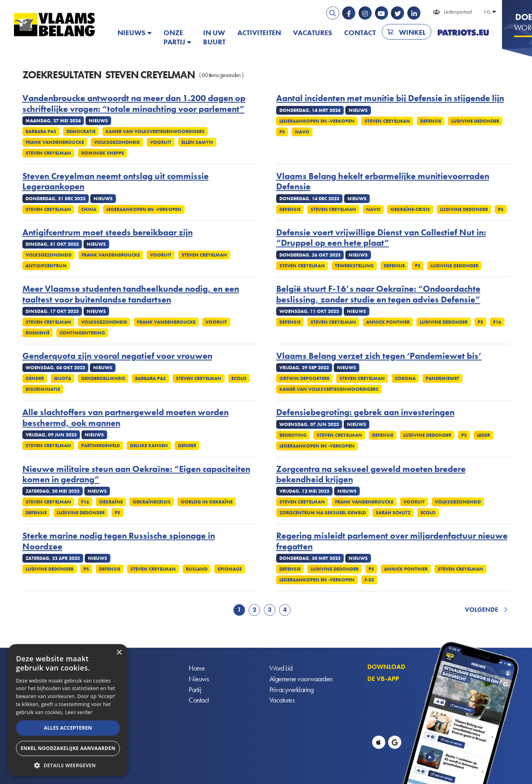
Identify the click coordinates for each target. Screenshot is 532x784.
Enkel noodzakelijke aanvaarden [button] (68, 748)
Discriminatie (43, 389)
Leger (483, 435)
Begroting (293, 435)
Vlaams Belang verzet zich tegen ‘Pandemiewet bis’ (379, 356)
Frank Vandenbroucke (55, 142)
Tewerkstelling (354, 266)
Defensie (431, 121)
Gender (35, 378)
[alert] (68, 710)
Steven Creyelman (48, 153)
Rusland (197, 569)
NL (487, 12)
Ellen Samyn (197, 142)
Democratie (81, 131)
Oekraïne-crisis (410, 209)
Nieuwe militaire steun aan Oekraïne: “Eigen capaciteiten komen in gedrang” (136, 475)
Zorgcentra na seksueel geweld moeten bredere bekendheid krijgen (371, 475)
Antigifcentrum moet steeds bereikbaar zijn (108, 233)
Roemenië (38, 333)
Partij (195, 690)
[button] (68, 765)
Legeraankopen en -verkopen (317, 121)
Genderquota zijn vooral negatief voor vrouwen (117, 356)
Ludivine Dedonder (475, 121)
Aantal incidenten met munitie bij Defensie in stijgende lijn (390, 98)
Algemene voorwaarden (301, 679)
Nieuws (132, 33)
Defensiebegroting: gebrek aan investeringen (365, 412)
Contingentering (82, 333)
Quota (63, 378)
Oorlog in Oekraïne (207, 502)
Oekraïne (111, 502)
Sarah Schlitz (393, 513)
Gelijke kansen (149, 446)
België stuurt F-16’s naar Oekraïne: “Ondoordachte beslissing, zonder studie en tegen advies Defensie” (378, 294)
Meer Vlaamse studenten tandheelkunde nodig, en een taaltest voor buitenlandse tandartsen (131, 294)
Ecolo (239, 378)
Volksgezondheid (117, 142)
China (89, 209)
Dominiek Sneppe (103, 153)
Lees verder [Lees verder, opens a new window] (79, 712)
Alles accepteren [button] (68, 728)
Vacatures (313, 33)
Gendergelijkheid (103, 378)
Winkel (412, 32)
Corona (405, 378)
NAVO (302, 132)
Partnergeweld (101, 446)
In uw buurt (214, 37)
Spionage (230, 569)
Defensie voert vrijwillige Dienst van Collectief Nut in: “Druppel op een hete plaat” (381, 238)
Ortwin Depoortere (304, 378)
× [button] (119, 653)
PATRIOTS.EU (463, 33)
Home (197, 668)
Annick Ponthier (388, 322)
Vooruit (161, 142)
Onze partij (174, 37)
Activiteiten (259, 33)
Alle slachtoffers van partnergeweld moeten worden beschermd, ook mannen (126, 418)
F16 (497, 322)
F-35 (369, 580)
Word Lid (281, 668)
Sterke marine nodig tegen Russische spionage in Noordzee (119, 541)
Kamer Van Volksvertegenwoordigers (155, 131)
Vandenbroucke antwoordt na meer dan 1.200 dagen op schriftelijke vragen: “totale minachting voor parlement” (134, 104)
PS (282, 132)
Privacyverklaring (292, 690)
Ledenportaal (458, 12)
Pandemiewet (442, 378)
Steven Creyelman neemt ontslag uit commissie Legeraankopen (116, 182)
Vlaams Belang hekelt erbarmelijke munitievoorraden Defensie (383, 182)
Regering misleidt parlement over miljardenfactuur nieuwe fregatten (392, 541)
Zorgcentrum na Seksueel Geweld (323, 513)
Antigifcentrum (46, 266)
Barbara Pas (41, 131)
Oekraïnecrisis (152, 502)
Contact (360, 33)
